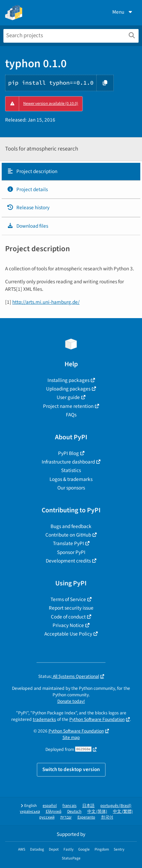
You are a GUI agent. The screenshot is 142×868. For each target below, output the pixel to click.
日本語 (88, 806)
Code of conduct (68, 617)
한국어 (107, 817)
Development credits (68, 561)
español (50, 806)
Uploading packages (68, 389)
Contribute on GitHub (68, 535)
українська (30, 812)
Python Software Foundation (97, 719)
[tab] (71, 172)
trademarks (44, 719)
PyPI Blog (68, 453)
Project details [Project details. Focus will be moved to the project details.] (27, 189)
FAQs (71, 415)
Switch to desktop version (71, 769)
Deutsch (74, 812)
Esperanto (86, 817)
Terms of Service (68, 599)
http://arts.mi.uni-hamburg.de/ (46, 302)
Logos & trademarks (71, 479)
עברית (66, 817)
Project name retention (68, 406)
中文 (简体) (97, 812)
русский (47, 817)
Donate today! (71, 701)
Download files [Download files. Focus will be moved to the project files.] (27, 226)
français (69, 806)
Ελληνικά (54, 812)
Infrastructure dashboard (68, 462)
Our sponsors (71, 488)
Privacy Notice (68, 625)
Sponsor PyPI (71, 552)
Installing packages (68, 380)
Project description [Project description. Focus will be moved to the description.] (32, 171)
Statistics (71, 470)
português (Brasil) (116, 806)
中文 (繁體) (123, 812)
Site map (71, 737)
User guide (68, 397)
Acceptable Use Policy (68, 634)
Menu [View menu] (123, 12)
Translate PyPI (68, 543)
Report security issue (71, 608)
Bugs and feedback (71, 526)
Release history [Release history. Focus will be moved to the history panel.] (28, 208)
